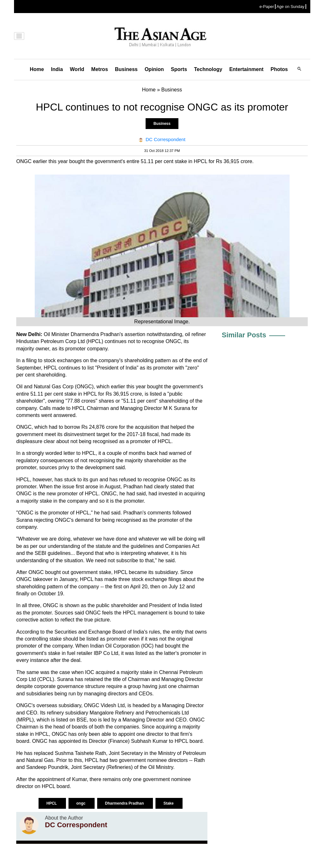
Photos (279, 69)
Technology (208, 69)
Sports (179, 69)
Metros (99, 69)
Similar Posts (244, 335)
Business (126, 69)
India (57, 69)
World (77, 69)
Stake (169, 803)
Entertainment (247, 69)
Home (37, 69)
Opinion (154, 69)
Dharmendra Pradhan (125, 803)
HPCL (52, 803)
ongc (82, 803)
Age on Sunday (291, 7)
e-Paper (267, 7)
